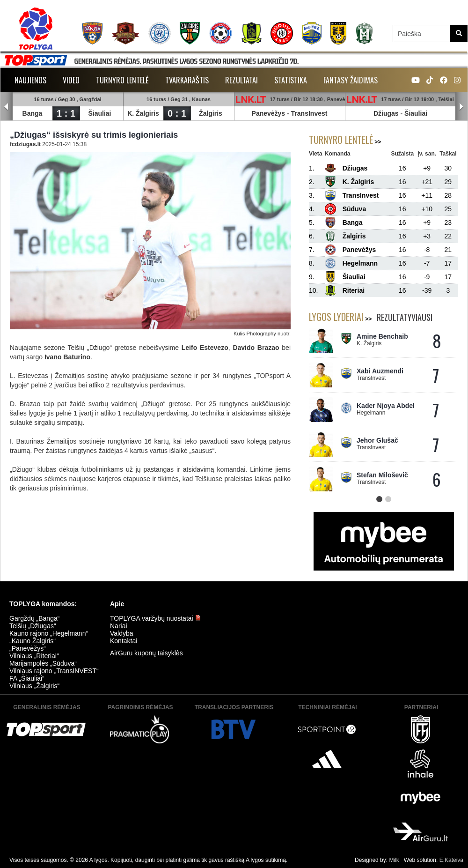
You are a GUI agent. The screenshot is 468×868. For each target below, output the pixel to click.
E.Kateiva (451, 860)
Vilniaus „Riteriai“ (34, 656)
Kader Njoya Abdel (386, 406)
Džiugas (386, 113)
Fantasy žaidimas (351, 80)
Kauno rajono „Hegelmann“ (49, 633)
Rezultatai (241, 80)
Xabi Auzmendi (380, 371)
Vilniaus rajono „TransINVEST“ (54, 671)
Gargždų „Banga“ (34, 618)
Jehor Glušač (377, 440)
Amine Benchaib (382, 336)
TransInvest (309, 113)
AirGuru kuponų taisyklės (146, 653)
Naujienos (30, 80)
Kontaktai (124, 641)
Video (71, 80)
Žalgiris (211, 113)
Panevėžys (269, 113)
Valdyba (122, 633)
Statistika (291, 80)
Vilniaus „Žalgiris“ (34, 686)
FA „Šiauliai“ (27, 678)
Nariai (119, 626)
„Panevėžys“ (28, 648)
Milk (394, 860)
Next (461, 107)
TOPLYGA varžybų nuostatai (155, 618)
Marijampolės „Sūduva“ (43, 663)
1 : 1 (66, 113)
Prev (7, 107)
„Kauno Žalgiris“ (33, 641)
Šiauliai (99, 113)
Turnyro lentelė (122, 80)
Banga (33, 113)
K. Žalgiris (143, 113)
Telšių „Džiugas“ (33, 626)
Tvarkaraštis (187, 80)
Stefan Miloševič (382, 475)
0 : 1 (177, 113)
